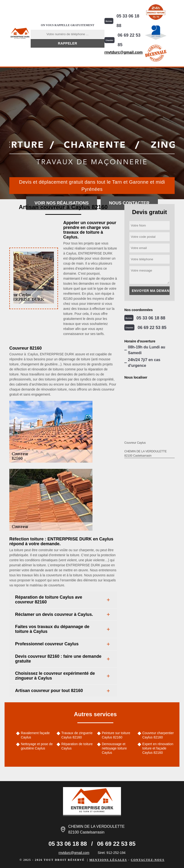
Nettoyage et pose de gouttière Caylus (37, 746)
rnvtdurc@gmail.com (124, 52)
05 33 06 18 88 (128, 21)
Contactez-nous (148, 860)
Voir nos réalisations (62, 203)
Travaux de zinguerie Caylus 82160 (77, 735)
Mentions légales (108, 860)
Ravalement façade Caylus (35, 735)
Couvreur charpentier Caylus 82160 (158, 735)
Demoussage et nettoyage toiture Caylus (114, 748)
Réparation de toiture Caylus (77, 746)
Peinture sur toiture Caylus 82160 (116, 735)
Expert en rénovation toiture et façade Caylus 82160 (158, 748)
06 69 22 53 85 (129, 40)
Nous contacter (129, 203)
